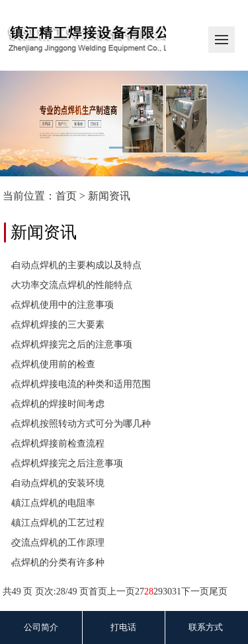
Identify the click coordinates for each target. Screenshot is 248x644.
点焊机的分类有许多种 (58, 562)
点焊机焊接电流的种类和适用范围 (81, 384)
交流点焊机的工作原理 (58, 543)
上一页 (121, 591)
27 (140, 591)
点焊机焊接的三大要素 (58, 325)
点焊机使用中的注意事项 (63, 305)
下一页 (195, 591)
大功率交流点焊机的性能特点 (72, 285)
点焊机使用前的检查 (54, 364)
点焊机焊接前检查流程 (58, 444)
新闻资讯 (109, 196)
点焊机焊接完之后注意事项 (67, 463)
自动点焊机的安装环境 (58, 483)
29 (158, 591)
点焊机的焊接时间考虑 (58, 404)
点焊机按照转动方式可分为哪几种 (81, 424)
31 (177, 591)
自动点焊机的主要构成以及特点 (77, 265)
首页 (66, 196)
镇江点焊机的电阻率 (54, 503)
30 (167, 591)
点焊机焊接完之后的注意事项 (72, 344)
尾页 (218, 591)
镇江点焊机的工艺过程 (58, 523)
